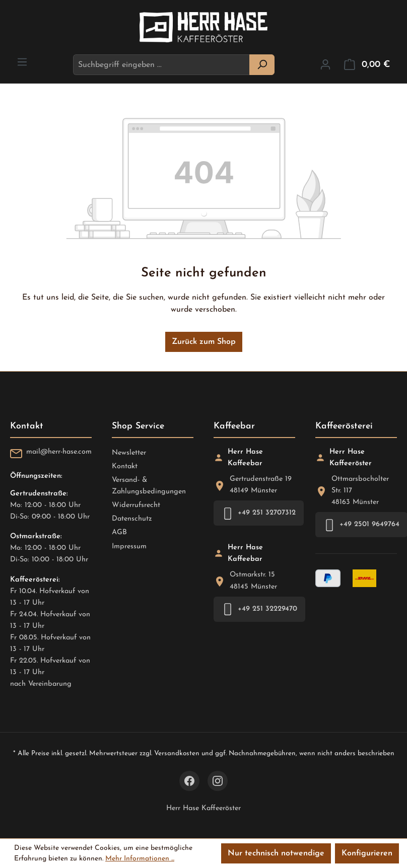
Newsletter (129, 453)
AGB (119, 532)
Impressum (129, 547)
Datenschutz (132, 519)
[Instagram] (218, 781)
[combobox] (161, 65)
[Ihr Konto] (325, 65)
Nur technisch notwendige (276, 853)
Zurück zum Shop (204, 342)
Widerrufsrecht (136, 505)
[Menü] (22, 62)
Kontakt (125, 466)
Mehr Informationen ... (140, 859)
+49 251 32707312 (259, 513)
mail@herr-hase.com (59, 452)
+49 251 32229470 (259, 609)
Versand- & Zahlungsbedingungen (149, 486)
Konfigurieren (367, 853)
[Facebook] (189, 781)
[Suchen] (262, 65)
